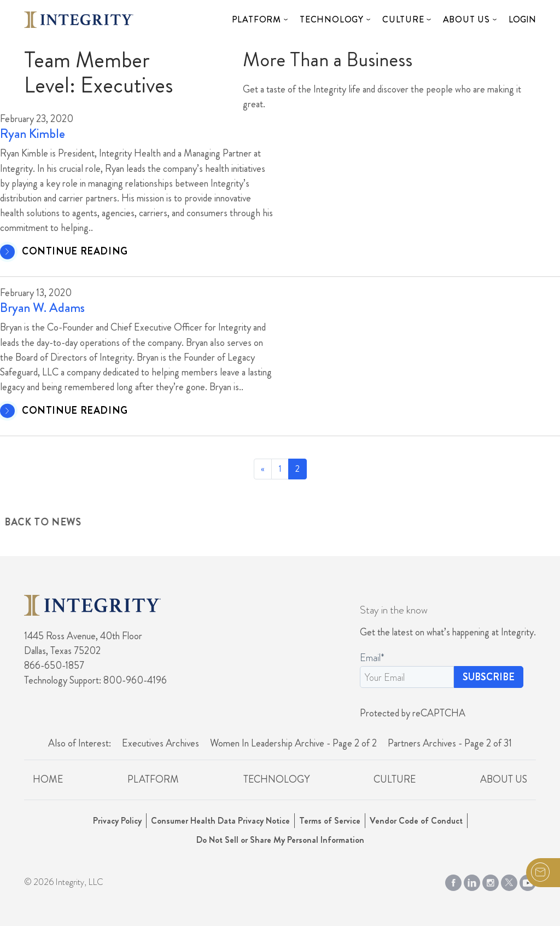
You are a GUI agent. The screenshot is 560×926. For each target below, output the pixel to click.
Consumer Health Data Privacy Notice (220, 821)
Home (48, 779)
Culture (403, 19)
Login (522, 19)
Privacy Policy (117, 821)
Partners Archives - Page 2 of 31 (450, 743)
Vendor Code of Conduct (416, 821)
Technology (332, 19)
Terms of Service (330, 821)
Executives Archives (161, 743)
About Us (466, 19)
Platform (256, 19)
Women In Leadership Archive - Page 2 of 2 (293, 743)
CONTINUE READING (75, 252)
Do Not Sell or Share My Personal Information (280, 840)
